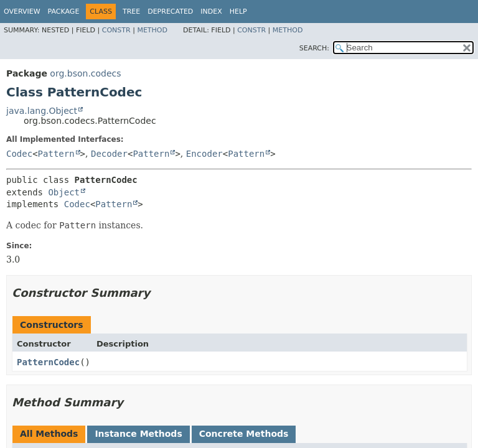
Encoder (204, 154)
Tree (131, 12)
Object (64, 192)
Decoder (109, 154)
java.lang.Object (42, 111)
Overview (22, 12)
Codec (19, 154)
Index (211, 12)
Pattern (56, 154)
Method (152, 30)
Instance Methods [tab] (138, 434)
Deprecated (170, 12)
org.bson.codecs (85, 73)
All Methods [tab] (49, 434)
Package (64, 12)
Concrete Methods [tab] (244, 434)
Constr (116, 30)
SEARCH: (314, 48)
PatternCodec (48, 362)
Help (238, 12)
